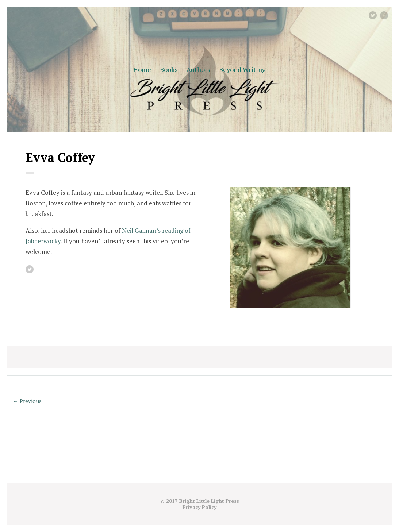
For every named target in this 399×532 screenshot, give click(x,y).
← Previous (27, 401)
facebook (387, 15)
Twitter (376, 15)
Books (169, 69)
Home (142, 69)
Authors (198, 69)
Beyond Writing (242, 69)
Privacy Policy (199, 507)
